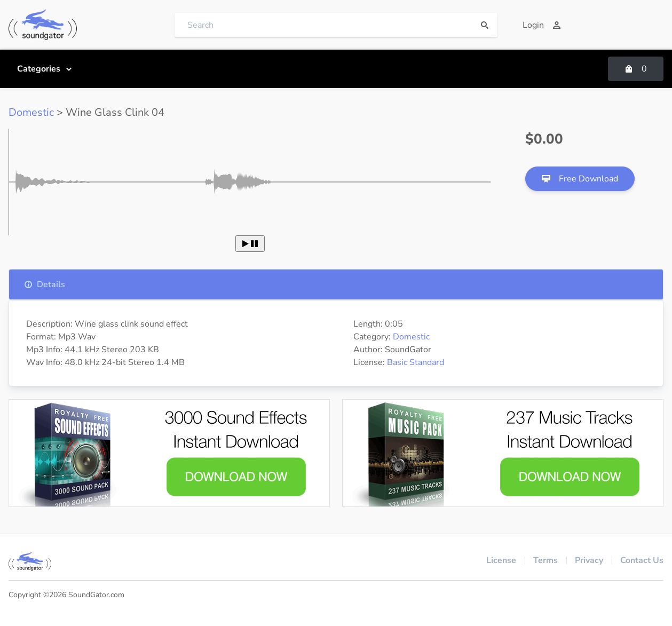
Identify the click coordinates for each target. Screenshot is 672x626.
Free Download (580, 179)
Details (45, 284)
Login (542, 25)
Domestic (31, 112)
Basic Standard (416, 362)
